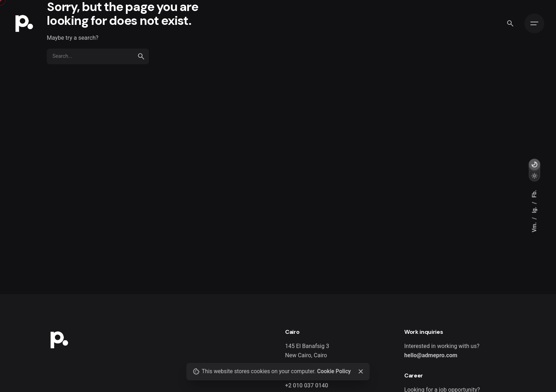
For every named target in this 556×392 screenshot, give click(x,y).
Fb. (534, 194)
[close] (361, 371)
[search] (141, 56)
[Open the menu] (534, 23)
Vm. (534, 226)
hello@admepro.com (431, 355)
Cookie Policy (334, 371)
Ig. (534, 209)
